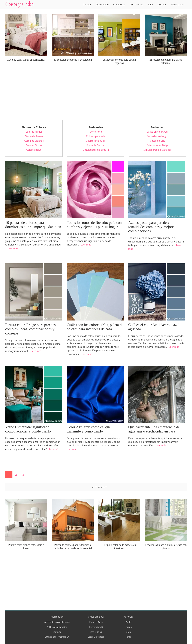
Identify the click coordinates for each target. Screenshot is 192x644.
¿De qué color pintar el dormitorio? (26, 60)
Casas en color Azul (157, 132)
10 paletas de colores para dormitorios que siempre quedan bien (33, 225)
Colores (87, 5)
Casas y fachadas (96, 637)
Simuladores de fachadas (158, 150)
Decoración (102, 5)
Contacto (57, 632)
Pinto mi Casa (96, 622)
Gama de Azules (34, 136)
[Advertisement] (96, 95)
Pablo (128, 622)
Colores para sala (96, 136)
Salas (150, 5)
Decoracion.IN (96, 627)
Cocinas (162, 5)
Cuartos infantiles (96, 141)
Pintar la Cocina (96, 145)
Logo (20, 5)
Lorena (128, 627)
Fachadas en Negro (158, 136)
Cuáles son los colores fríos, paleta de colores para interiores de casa (95, 327)
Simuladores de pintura (96, 150)
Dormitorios (136, 5)
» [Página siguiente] (38, 475)
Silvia (128, 632)
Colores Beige (34, 150)
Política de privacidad (57, 627)
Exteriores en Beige (157, 145)
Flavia (128, 637)
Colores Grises (34, 145)
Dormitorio (96, 132)
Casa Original (96, 632)
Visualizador (178, 5)
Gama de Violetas (34, 141)
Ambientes (119, 5)
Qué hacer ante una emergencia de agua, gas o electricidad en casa (154, 429)
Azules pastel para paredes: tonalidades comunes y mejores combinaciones (152, 227)
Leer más (13, 248)
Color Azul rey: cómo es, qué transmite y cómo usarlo (89, 429)
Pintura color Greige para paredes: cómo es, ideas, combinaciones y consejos (31, 329)
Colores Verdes (34, 132)
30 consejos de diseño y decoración (73, 60)
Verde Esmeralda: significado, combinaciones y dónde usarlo (28, 429)
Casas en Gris (157, 141)
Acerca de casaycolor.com (57, 622)
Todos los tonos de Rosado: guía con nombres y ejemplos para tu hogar (94, 225)
